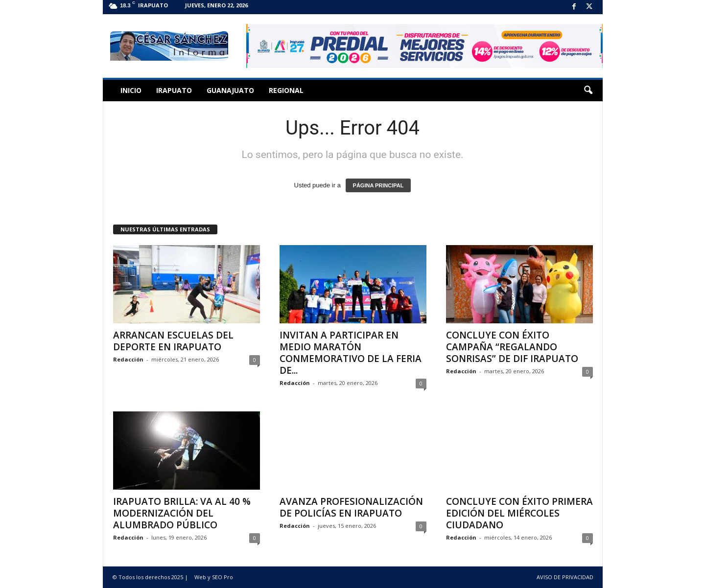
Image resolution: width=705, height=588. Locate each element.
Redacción (128, 359)
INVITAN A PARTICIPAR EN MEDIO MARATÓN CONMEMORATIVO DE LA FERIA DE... (351, 353)
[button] (588, 90)
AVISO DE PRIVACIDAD (565, 577)
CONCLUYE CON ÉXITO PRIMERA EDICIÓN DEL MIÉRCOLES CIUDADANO (519, 513)
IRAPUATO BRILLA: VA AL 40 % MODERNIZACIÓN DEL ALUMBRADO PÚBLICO (182, 513)
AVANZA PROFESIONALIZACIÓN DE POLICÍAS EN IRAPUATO (351, 507)
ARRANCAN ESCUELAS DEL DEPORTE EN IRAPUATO (173, 341)
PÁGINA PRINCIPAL (378, 185)
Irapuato (174, 90)
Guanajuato (230, 90)
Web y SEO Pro (214, 577)
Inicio (131, 90)
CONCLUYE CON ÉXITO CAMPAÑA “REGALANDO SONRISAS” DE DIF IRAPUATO (512, 347)
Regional (286, 90)
